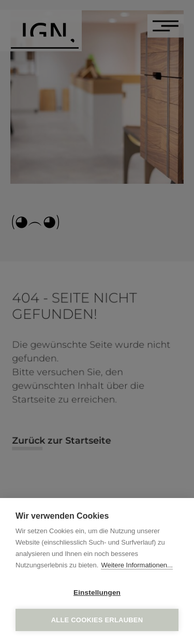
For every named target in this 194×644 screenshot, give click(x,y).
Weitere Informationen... (137, 565)
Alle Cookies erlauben (97, 620)
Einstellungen (97, 592)
